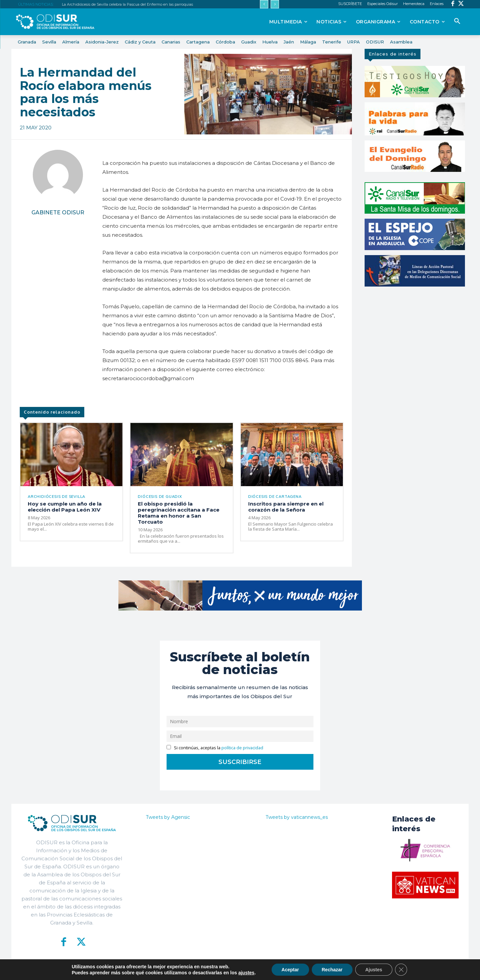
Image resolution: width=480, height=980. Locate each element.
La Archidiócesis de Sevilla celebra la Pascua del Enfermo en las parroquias (127, 4)
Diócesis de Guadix (160, 497)
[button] (457, 21)
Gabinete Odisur (58, 212)
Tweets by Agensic (168, 817)
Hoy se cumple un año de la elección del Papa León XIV (65, 507)
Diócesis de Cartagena (275, 497)
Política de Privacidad (277, 970)
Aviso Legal (320, 970)
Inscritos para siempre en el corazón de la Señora (286, 507)
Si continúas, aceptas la (215, 748)
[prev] (264, 4)
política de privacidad (242, 748)
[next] (275, 4)
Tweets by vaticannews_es (297, 817)
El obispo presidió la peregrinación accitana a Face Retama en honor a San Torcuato (179, 513)
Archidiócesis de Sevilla (57, 497)
